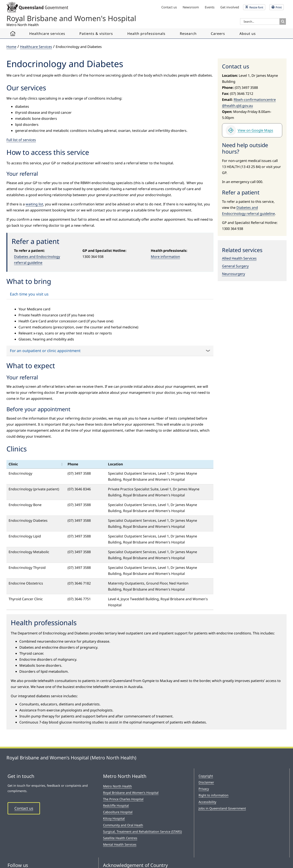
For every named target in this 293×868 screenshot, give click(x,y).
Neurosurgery (234, 274)
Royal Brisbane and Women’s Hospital (131, 793)
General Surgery (235, 266)
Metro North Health (117, 786)
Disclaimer (206, 782)
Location (115, 464)
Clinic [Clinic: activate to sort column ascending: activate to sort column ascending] (13, 464)
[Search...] (260, 22)
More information (165, 257)
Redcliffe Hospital (116, 806)
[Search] (283, 22)
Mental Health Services (120, 844)
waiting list (34, 204)
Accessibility (207, 802)
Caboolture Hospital (118, 812)
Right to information (214, 795)
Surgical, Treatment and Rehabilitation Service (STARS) (142, 832)
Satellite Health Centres (120, 838)
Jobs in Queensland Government (222, 808)
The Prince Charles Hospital (123, 799)
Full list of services (21, 140)
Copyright (206, 776)
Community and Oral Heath (123, 825)
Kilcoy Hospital (114, 818)
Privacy (204, 789)
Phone (73, 464)
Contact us (24, 808)
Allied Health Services (239, 258)
